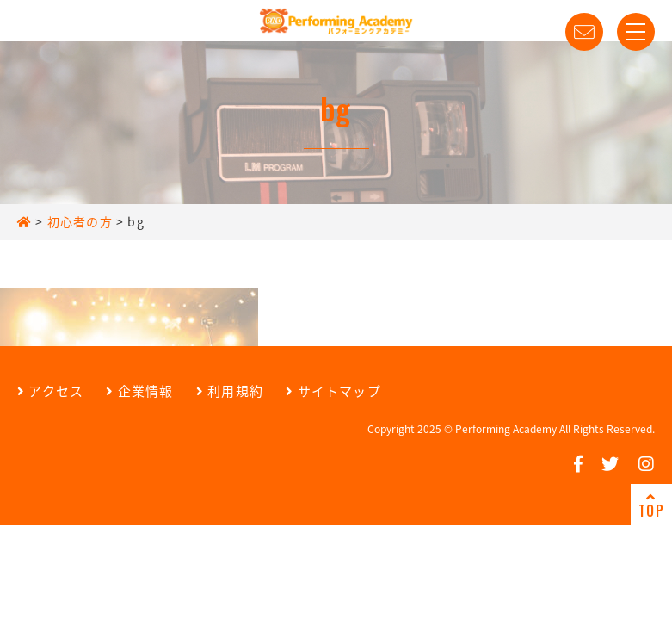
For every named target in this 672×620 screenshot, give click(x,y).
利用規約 (230, 391)
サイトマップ (333, 391)
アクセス (50, 391)
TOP (651, 505)
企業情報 (139, 391)
